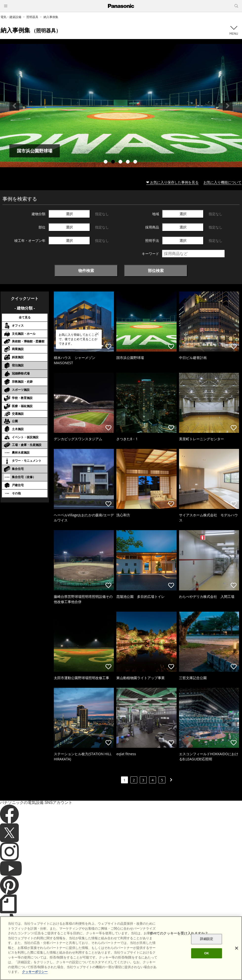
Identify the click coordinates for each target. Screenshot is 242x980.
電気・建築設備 (11, 17)
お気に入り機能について (222, 182)
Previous (14, 106)
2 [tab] (114, 162)
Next (228, 106)
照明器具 (32, 17)
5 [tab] (136, 162)
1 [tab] (106, 162)
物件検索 (86, 271)
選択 (69, 214)
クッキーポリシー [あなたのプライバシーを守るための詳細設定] (35, 972)
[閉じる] (237, 948)
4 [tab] (128, 162)
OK (207, 953)
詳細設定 (207, 939)
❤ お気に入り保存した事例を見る (172, 182)
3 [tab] (121, 162)
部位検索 (156, 271)
